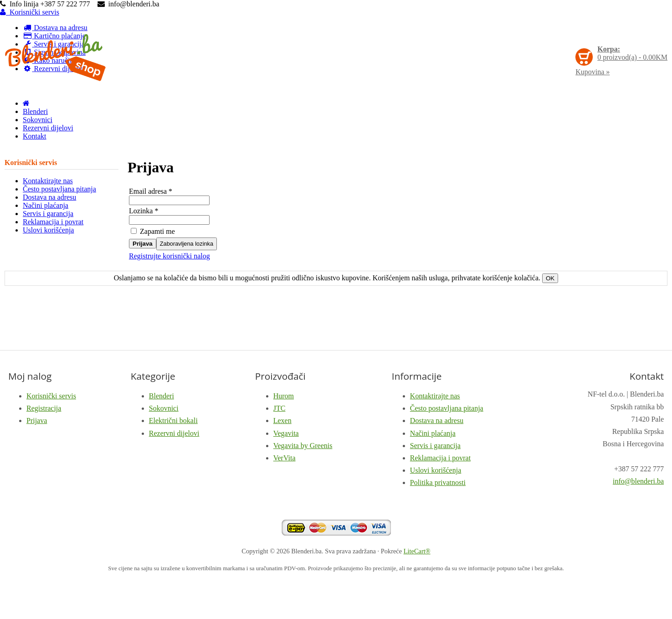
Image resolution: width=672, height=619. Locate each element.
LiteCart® (417, 551)
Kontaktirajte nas (48, 181)
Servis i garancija (48, 214)
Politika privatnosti (438, 482)
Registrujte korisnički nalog (169, 256)
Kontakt (35, 136)
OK (550, 278)
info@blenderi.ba (638, 481)
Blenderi (35, 111)
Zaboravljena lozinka (187, 244)
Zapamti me (153, 231)
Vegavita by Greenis (303, 446)
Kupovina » (592, 72)
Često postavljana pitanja (59, 189)
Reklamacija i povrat (53, 222)
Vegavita (286, 433)
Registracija (44, 408)
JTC (280, 408)
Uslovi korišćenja (48, 230)
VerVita (285, 458)
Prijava (143, 244)
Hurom (284, 396)
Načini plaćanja (46, 205)
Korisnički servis (30, 12)
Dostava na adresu (49, 197)
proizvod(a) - (632, 53)
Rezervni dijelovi (48, 128)
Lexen (282, 420)
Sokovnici (38, 120)
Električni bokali (173, 420)
